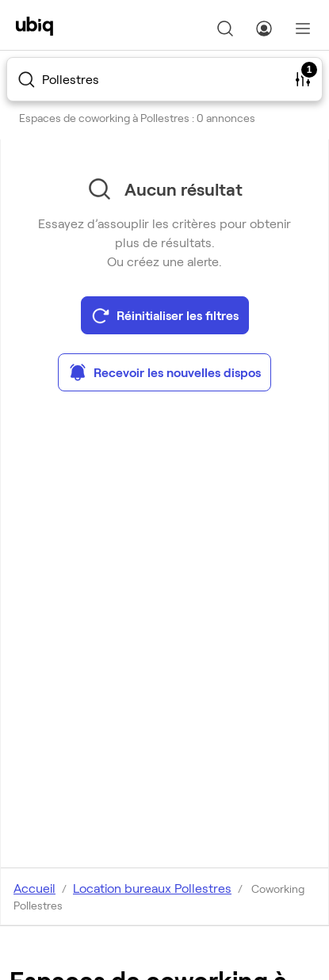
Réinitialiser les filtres (165, 315)
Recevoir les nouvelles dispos (164, 372)
